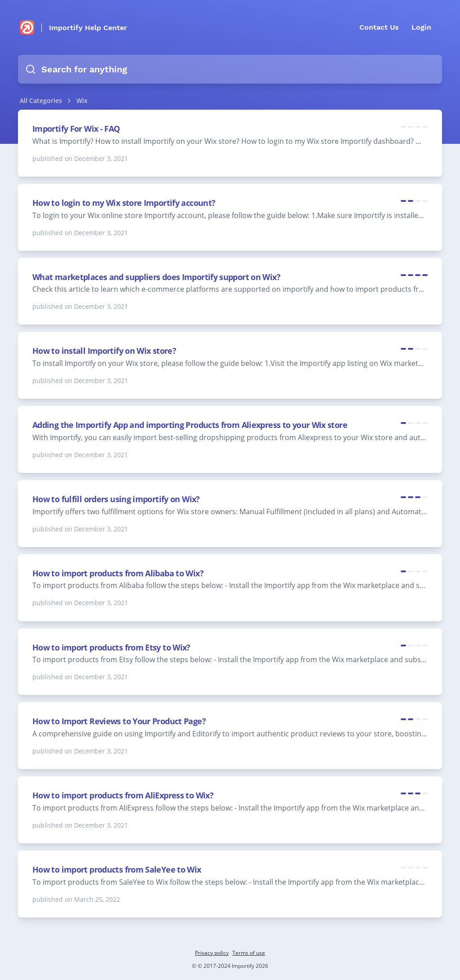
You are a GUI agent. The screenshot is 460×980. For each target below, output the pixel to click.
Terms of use (249, 953)
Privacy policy (212, 953)
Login (421, 27)
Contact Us (379, 27)
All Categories (41, 100)
